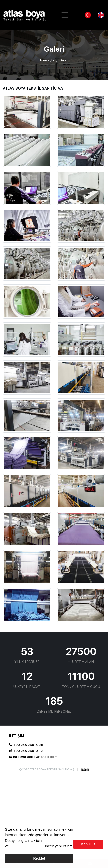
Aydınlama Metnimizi (27, 846)
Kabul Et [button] (88, 844)
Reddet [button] (39, 858)
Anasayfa (47, 60)
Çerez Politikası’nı (58, 840)
